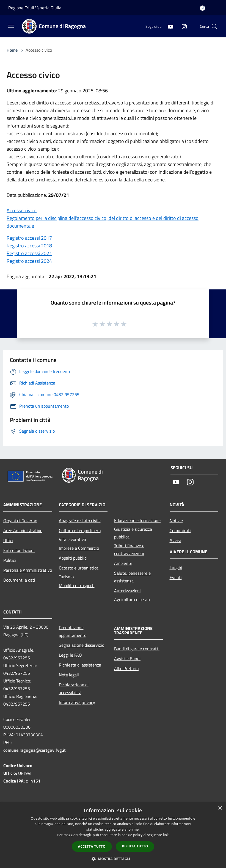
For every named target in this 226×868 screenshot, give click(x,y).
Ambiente (123, 563)
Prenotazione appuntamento (73, 631)
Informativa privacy (77, 702)
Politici (10, 560)
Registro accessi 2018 (29, 246)
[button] (113, 859)
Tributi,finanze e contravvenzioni (129, 549)
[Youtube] (168, 26)
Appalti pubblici (73, 558)
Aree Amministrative (23, 530)
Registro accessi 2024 (29, 261)
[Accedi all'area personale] (202, 8)
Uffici (8, 540)
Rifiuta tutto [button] (135, 846)
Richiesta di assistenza (80, 665)
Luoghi (176, 568)
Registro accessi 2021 (29, 253)
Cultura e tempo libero (80, 530)
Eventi (176, 577)
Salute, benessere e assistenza (132, 577)
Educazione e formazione (137, 520)
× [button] (220, 808)
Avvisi (175, 540)
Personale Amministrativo (28, 570)
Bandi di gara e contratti (137, 649)
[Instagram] (182, 26)
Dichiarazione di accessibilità (74, 689)
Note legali (69, 675)
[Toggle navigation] (11, 26)
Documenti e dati (19, 580)
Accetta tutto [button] (92, 846)
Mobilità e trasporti (77, 585)
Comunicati (180, 530)
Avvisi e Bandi (127, 659)
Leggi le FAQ (70, 655)
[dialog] (113, 835)
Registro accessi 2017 (29, 238)
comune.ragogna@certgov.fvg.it (35, 750)
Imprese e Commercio (79, 548)
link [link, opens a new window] (166, 835)
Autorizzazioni (127, 591)
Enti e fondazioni (19, 550)
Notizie (176, 521)
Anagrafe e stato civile (80, 521)
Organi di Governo (20, 521)
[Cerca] (214, 26)
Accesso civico (22, 210)
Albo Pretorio (126, 668)
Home (12, 50)
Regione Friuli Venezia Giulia (35, 8)
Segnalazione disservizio (82, 645)
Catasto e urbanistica (79, 568)
